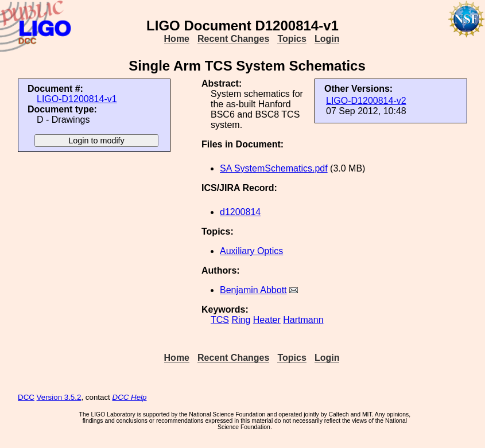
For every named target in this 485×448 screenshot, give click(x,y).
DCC (26, 397)
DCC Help (130, 397)
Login (327, 39)
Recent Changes (233, 39)
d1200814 (240, 212)
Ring (241, 320)
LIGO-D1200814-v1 (77, 99)
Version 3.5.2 (59, 397)
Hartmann (303, 320)
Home (177, 39)
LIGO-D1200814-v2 (366, 101)
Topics (292, 39)
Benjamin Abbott (253, 290)
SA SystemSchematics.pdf (274, 168)
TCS (220, 320)
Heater (267, 320)
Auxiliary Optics (251, 251)
